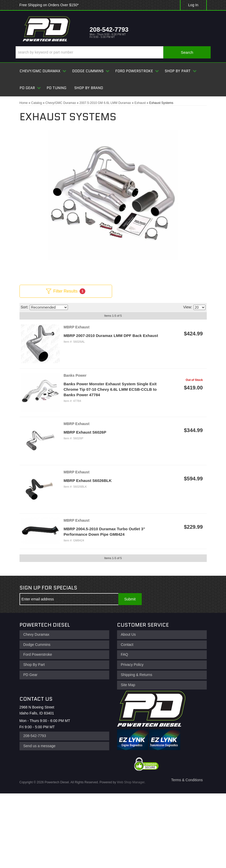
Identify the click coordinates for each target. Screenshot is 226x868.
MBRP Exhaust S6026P (85, 432)
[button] (113, 52)
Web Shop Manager (131, 782)
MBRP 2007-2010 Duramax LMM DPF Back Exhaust (111, 336)
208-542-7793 (35, 736)
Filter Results (66, 291)
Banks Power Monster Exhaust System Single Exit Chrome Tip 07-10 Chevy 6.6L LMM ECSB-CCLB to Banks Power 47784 (110, 389)
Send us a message (40, 746)
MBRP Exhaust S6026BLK (88, 481)
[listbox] (49, 307)
